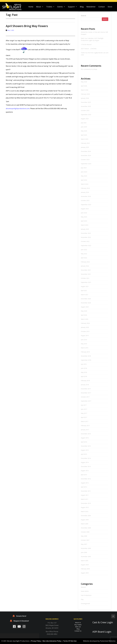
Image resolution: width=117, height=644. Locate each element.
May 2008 (84, 536)
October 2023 (85, 200)
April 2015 (84, 454)
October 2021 (85, 278)
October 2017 (85, 397)
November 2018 (86, 356)
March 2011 (85, 499)
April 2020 (84, 315)
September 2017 (86, 401)
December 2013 (86, 466)
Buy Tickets (78, 625)
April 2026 (84, 86)
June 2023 (84, 213)
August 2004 (85, 565)
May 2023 (84, 217)
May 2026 (84, 82)
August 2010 (85, 507)
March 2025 (85, 139)
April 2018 (84, 376)
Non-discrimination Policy (52, 641)
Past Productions (86, 595)
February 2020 (85, 323)
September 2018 (86, 360)
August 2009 (85, 520)
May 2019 (84, 344)
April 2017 (84, 417)
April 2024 (84, 180)
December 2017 (86, 389)
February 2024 (85, 188)
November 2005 (86, 556)
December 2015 (86, 446)
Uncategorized (85, 604)
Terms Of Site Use (70, 641)
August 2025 (85, 119)
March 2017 (85, 421)
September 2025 (86, 115)
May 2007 (84, 544)
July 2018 (84, 364)
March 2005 (85, 561)
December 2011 (86, 491)
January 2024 (85, 192)
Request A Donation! (19, 621)
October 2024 (85, 160)
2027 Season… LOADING (89, 49)
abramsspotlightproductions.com (18, 108)
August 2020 (85, 307)
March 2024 (85, 184)
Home (31, 7)
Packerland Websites (108, 641)
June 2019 (84, 340)
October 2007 (85, 540)
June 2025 (84, 127)
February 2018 (85, 381)
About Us (78, 623)
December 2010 (86, 503)
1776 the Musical (86, 44)
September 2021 (86, 282)
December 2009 (86, 516)
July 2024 (84, 168)
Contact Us (78, 631)
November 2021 (86, 274)
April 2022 (84, 258)
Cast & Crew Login (103, 622)
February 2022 (85, 262)
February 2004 (85, 569)
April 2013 (84, 475)
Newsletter (91, 7)
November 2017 (86, 393)
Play (82, 599)
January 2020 (85, 327)
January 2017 (85, 430)
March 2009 (85, 524)
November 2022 (86, 237)
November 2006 (86, 548)
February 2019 (85, 352)
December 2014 (86, 458)
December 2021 (86, 270)
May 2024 (84, 176)
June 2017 (84, 409)
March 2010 (85, 511)
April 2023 (84, 221)
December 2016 (86, 434)
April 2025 (84, 135)
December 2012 (86, 479)
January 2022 (85, 266)
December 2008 (86, 528)
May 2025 (84, 131)
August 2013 (85, 471)
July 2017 (84, 405)
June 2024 (84, 172)
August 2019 (85, 336)
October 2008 (85, 532)
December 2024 (86, 151)
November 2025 (86, 106)
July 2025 (84, 123)
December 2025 (86, 102)
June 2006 (84, 552)
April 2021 (84, 290)
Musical (83, 587)
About (40, 7)
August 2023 (85, 209)
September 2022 (86, 245)
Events (61, 7)
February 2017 (85, 426)
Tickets (50, 7)
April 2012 (84, 487)
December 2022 (86, 233)
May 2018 (84, 372)
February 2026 (85, 94)
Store (110, 7)
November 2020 (86, 303)
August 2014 (85, 462)
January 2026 (85, 98)
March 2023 (85, 225)
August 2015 (85, 450)
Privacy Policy (36, 641)
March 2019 (85, 348)
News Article (85, 591)
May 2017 (84, 413)
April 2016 (84, 442)
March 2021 (85, 295)
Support (72, 7)
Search (83, 16)
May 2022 (84, 254)
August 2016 (85, 438)
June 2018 (84, 368)
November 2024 (86, 155)
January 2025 (85, 147)
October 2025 (85, 110)
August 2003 (85, 573)
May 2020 (84, 311)
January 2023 (85, 229)
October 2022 (85, 241)
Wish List (78, 627)
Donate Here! (19, 616)
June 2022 (84, 250)
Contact (102, 7)
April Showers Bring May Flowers (27, 26)
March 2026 (85, 90)
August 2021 (85, 286)
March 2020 (85, 319)
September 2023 (86, 205)
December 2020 (86, 299)
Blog (82, 7)
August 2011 (85, 495)
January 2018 (85, 385)
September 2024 (86, 164)
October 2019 (85, 331)
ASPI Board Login (102, 632)
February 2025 (85, 143)
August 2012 (85, 483)
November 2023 (86, 196)
